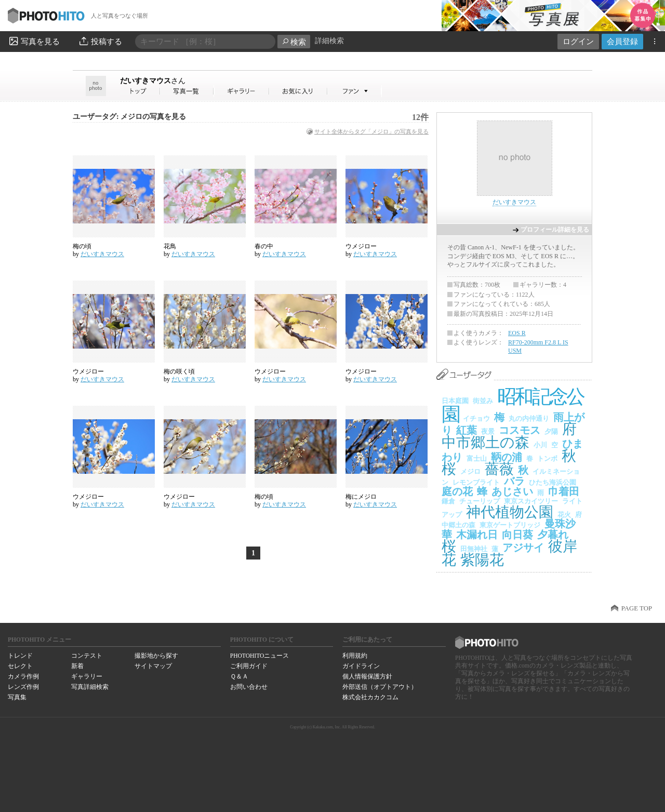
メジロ (470, 471)
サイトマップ (153, 666)
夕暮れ (553, 535)
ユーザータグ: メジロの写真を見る (129, 117)
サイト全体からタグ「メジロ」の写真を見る (371, 131)
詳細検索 (329, 41)
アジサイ (523, 548)
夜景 (488, 431)
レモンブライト (476, 482)
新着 (77, 666)
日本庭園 (455, 401)
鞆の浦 (507, 457)
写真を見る (34, 41)
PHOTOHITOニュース (260, 656)
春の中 (264, 246)
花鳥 (170, 246)
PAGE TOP (637, 608)
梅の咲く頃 (179, 371)
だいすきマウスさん (140, 91)
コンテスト (87, 656)
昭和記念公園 (513, 405)
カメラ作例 (23, 676)
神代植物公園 (510, 512)
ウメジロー (361, 246)
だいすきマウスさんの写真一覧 (187, 91)
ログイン (578, 41)
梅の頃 (82, 246)
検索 (294, 42)
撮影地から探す (156, 656)
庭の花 (457, 491)
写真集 (17, 697)
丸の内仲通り (529, 418)
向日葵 (517, 535)
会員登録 (622, 41)
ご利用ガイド (249, 666)
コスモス (520, 430)
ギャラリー (87, 676)
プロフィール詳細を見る (555, 230)
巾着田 (564, 491)
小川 (540, 445)
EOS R (517, 333)
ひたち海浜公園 (553, 482)
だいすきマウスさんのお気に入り (298, 91)
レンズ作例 (23, 687)
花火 (564, 515)
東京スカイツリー (531, 501)
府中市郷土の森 (509, 436)
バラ (514, 481)
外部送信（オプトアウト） (380, 687)
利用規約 (355, 656)
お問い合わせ (249, 687)
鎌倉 (448, 501)
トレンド (20, 656)
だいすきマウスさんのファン (355, 91)
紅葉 (467, 430)
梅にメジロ (361, 497)
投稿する (100, 41)
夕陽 (551, 431)
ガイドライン (361, 666)
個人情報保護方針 (367, 676)
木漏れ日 (477, 535)
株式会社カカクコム (370, 697)
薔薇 (499, 469)
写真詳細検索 (90, 687)
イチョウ (476, 418)
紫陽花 (482, 560)
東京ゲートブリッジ (510, 525)
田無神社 (474, 549)
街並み (483, 401)
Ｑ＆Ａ (239, 676)
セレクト (20, 666)
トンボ (547, 458)
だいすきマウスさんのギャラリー (242, 91)
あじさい (512, 491)
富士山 (477, 458)
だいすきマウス (153, 81)
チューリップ (480, 501)
